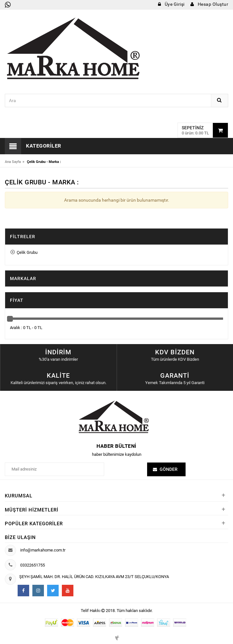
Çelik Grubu (24, 252)
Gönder (169, 469)
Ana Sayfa (13, 162)
